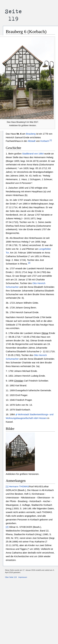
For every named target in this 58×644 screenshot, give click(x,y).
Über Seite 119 (11, 577)
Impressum (23, 577)
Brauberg (31, 134)
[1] (51, 140)
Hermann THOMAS (19, 486)
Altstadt (32, 141)
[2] (29, 263)
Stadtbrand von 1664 (33, 154)
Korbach (45, 141)
